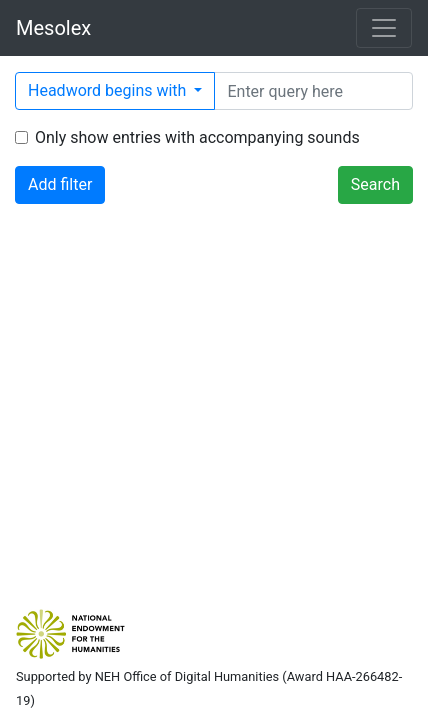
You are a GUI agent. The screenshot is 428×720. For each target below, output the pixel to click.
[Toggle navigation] (384, 28)
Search (375, 184)
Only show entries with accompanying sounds (197, 137)
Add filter (60, 184)
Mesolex (53, 28)
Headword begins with (109, 90)
